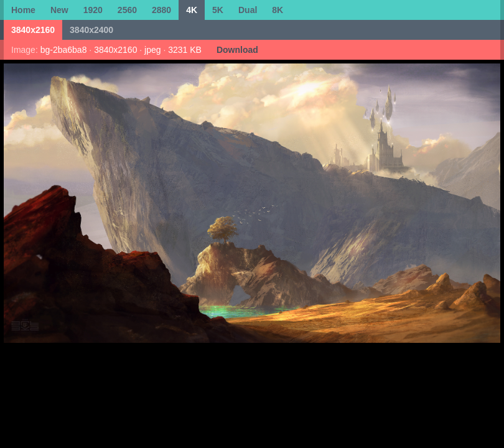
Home (23, 10)
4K (192, 10)
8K (278, 10)
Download (237, 50)
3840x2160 (33, 30)
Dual (248, 10)
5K (218, 10)
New (59, 10)
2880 (161, 10)
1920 (93, 10)
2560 (127, 10)
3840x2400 (91, 30)
